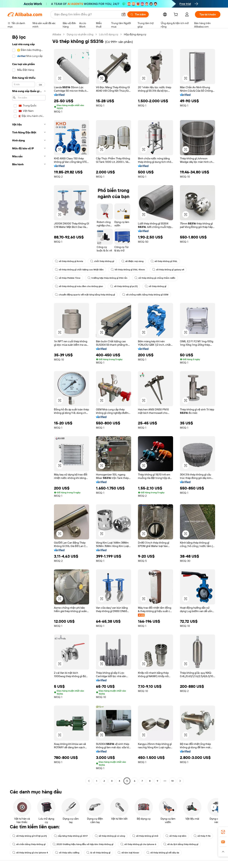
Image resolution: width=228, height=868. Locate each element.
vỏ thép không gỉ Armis (69, 261)
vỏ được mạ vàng (132, 261)
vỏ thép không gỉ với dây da (163, 853)
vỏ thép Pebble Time (68, 278)
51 (173, 781)
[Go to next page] (180, 781)
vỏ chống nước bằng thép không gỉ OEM (145, 295)
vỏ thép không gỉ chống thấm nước (155, 278)
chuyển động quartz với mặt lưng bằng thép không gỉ (85, 295)
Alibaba (57, 34)
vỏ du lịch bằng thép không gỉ (181, 844)
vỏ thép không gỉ (155, 286)
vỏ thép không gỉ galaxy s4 (168, 270)
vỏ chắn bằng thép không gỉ (29, 844)
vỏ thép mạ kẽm (176, 836)
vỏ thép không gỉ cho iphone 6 (138, 844)
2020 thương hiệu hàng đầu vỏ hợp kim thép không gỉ (83, 844)
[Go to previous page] (89, 781)
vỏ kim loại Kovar (128, 853)
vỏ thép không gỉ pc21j (124, 286)
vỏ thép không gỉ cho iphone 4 (30, 853)
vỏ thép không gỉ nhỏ (145, 836)
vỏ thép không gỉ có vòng (110, 836)
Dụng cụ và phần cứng (80, 34)
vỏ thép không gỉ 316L (164, 261)
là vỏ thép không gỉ (98, 853)
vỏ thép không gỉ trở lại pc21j (30, 836)
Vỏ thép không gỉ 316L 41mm (128, 270)
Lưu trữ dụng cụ (109, 34)
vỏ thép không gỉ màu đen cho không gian (79, 286)
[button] (60, 78)
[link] (223, 832)
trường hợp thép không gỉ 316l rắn (107, 278)
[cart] (177, 15)
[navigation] (29, 408)
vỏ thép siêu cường (67, 853)
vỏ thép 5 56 (202, 836)
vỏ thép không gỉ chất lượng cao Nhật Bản (79, 270)
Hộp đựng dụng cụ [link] (135, 34)
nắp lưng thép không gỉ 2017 (71, 836)
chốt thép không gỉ (102, 261)
